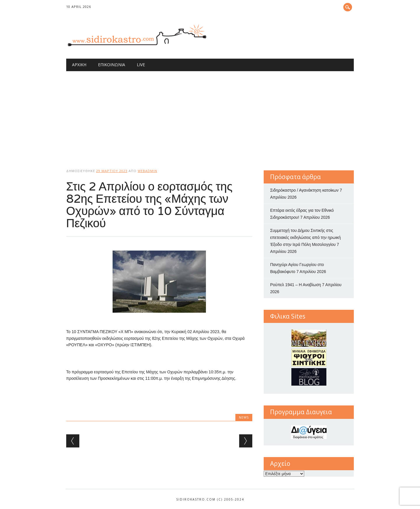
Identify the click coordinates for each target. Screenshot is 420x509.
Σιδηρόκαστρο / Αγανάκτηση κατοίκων (304, 190)
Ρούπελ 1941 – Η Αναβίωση (295, 285)
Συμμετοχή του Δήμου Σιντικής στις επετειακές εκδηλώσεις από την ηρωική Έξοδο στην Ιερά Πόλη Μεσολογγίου (305, 237)
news (244, 417)
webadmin (147, 171)
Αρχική (79, 65)
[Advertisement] (210, 115)
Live (141, 65)
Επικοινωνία (112, 65)
